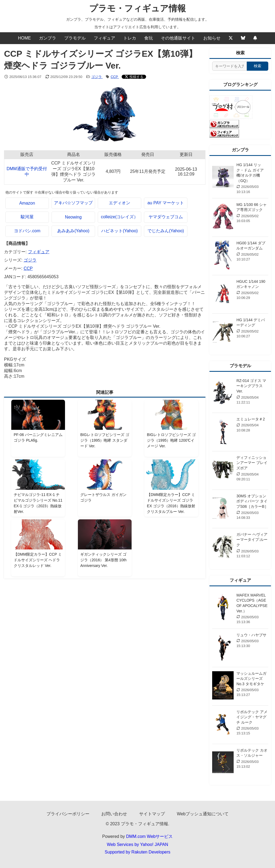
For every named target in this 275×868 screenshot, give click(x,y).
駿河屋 (27, 217)
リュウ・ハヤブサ (251, 635)
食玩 (149, 38)
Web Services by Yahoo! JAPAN (137, 844)
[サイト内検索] (229, 66)
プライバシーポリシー (68, 814)
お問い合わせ (114, 814)
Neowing (73, 217)
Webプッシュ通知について (203, 814)
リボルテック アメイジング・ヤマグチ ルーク (252, 717)
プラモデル (75, 38)
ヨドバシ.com (27, 231)
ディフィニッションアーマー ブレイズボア (252, 463)
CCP (115, 77)
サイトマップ (152, 814)
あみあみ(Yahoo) (73, 231)
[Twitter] (231, 38)
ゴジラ (97, 77)
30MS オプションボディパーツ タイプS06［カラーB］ (252, 501)
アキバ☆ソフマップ (73, 203)
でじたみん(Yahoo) (166, 231)
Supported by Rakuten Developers (138, 852)
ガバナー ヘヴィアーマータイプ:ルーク (252, 540)
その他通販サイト (178, 38)
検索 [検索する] (258, 66)
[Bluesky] (243, 38)
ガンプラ (48, 38)
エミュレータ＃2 (251, 419)
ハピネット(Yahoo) (120, 231)
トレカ (130, 38)
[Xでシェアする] (134, 77)
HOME (24, 38)
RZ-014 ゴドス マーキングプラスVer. (251, 386)
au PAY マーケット (166, 203)
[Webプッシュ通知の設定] (255, 38)
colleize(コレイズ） (120, 217)
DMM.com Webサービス (150, 836)
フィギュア (104, 38)
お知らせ (212, 38)
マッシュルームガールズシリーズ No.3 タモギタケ (251, 679)
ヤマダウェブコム (166, 217)
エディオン (120, 203)
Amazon (27, 203)
